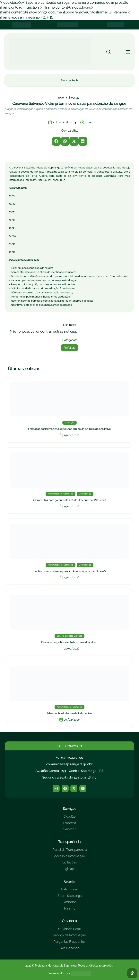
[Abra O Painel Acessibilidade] (132, 973)
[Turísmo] (70, 910)
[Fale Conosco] (69, 950)
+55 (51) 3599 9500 (69, 758)
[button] (56, 141)
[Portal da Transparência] (70, 851)
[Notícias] (74, 98)
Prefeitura (69, 348)
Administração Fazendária (61, 494)
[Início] (61, 98)
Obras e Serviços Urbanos (69, 636)
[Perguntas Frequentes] (69, 943)
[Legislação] (70, 870)
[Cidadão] (69, 818)
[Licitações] (70, 864)
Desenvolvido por (59, 973)
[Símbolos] (70, 904)
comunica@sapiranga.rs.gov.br (69, 764)
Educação (70, 423)
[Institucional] (70, 891)
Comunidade (85, 494)
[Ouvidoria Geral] (69, 931)
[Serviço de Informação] (69, 937)
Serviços (69, 808)
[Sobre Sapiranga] (70, 897)
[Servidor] (69, 831)
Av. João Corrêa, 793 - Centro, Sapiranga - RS (69, 771)
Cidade (70, 881)
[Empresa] (69, 825)
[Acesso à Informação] (70, 858)
